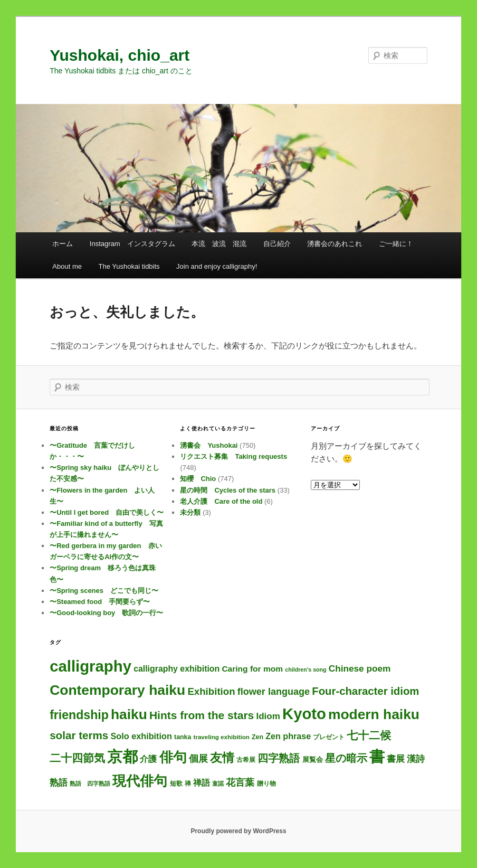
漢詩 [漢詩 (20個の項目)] (416, 759)
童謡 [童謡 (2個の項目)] (218, 784)
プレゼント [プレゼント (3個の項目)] (329, 737)
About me (67, 266)
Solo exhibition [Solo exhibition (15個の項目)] (141, 736)
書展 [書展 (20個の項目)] (396, 759)
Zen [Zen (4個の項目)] (257, 737)
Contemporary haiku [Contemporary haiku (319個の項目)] (117, 690)
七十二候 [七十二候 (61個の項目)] (369, 735)
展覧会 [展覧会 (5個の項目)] (313, 759)
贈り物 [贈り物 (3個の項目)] (266, 783)
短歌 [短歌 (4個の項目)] (176, 784)
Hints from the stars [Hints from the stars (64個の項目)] (202, 715)
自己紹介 (277, 244)
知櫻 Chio (198, 479)
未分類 (190, 512)
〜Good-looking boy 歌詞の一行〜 (106, 613)
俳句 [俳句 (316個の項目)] (173, 757)
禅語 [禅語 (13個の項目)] (202, 783)
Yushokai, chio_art (120, 55)
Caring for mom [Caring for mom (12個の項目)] (252, 669)
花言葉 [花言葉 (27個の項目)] (240, 782)
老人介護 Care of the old (221, 501)
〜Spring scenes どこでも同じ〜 (104, 591)
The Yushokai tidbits (129, 266)
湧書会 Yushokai (209, 445)
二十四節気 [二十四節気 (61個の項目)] (77, 758)
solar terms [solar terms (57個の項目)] (79, 735)
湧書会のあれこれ (335, 244)
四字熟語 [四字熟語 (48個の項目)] (279, 758)
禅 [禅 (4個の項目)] (188, 784)
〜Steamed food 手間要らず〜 (100, 602)
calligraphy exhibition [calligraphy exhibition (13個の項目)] (177, 669)
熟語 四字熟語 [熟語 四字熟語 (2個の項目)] (90, 784)
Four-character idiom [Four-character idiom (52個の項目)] (365, 691)
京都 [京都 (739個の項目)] (122, 757)
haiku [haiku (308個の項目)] (129, 714)
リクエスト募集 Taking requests (233, 456)
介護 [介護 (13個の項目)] (148, 759)
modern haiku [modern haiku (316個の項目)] (374, 714)
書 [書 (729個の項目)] (377, 757)
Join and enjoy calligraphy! (217, 266)
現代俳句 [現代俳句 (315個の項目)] (140, 781)
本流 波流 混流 (219, 244)
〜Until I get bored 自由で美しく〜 (107, 512)
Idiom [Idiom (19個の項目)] (268, 716)
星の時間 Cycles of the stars (228, 490)
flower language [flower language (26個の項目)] (274, 692)
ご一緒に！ (396, 244)
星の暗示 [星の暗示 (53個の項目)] (346, 758)
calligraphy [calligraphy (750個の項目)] (90, 666)
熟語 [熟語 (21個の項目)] (59, 782)
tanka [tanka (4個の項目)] (183, 737)
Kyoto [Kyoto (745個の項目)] (304, 714)
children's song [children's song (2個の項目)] (306, 669)
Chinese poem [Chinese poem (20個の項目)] (360, 668)
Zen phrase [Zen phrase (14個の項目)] (288, 736)
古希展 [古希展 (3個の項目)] (246, 759)
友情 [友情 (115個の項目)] (222, 758)
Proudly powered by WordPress (238, 831)
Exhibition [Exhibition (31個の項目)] (211, 691)
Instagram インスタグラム (132, 244)
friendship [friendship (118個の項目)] (79, 715)
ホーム (63, 244)
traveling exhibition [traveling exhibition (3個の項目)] (222, 737)
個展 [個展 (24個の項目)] (198, 759)
